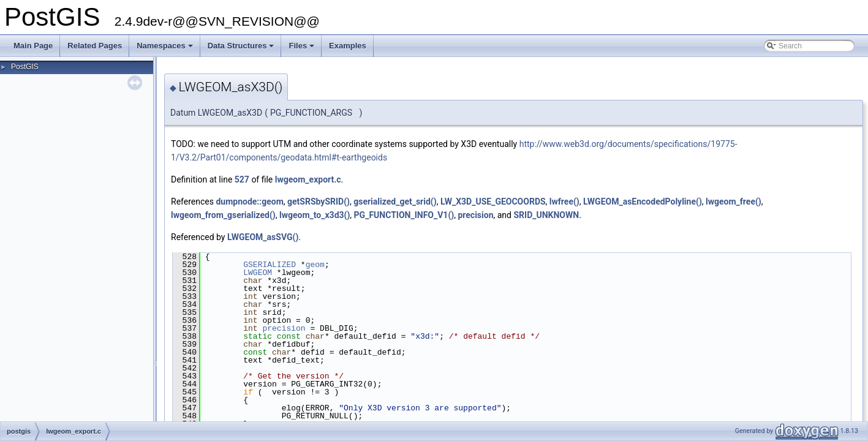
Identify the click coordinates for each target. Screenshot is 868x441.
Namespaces (166, 49)
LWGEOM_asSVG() (263, 237)
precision (475, 215)
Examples (348, 46)
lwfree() (564, 202)
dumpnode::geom (249, 202)
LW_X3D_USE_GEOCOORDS (493, 202)
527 (242, 179)
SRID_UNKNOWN (546, 215)
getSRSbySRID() (319, 202)
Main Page (33, 46)
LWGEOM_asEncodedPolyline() (643, 202)
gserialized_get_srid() (395, 202)
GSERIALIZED (270, 265)
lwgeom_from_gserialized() (223, 215)
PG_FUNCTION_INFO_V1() (404, 215)
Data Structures (242, 49)
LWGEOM (258, 273)
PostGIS (25, 67)
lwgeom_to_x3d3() (315, 215)
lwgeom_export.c (308, 179)
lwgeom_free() (734, 202)
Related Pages (95, 46)
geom (315, 265)
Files (302, 49)
